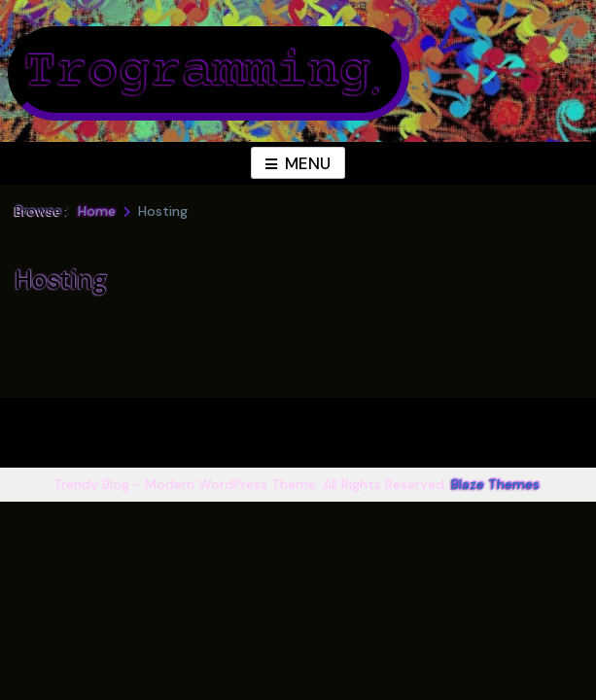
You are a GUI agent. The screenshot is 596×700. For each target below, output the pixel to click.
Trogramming (196, 73)
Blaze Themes (495, 484)
